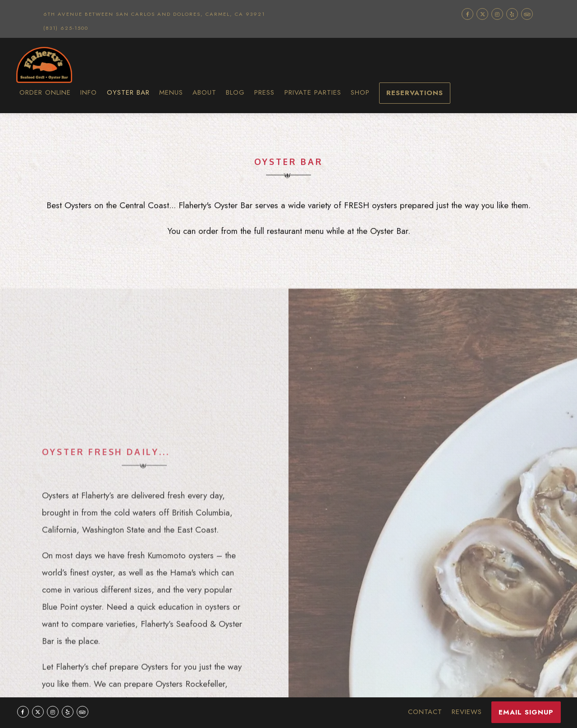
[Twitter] (482, 14)
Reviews (467, 712)
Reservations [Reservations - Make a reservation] (415, 93)
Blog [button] (235, 92)
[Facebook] (467, 14)
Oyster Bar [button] (128, 92)
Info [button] (89, 92)
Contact (425, 712)
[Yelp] (512, 14)
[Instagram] (497, 14)
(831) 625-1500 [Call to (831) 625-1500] (66, 28)
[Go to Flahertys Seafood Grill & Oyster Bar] (154, 14)
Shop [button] (360, 92)
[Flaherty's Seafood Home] (73, 64)
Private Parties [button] (313, 92)
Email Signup (526, 712)
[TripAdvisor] (527, 14)
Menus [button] (171, 92)
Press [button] (264, 92)
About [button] (204, 92)
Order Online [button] (45, 92)
